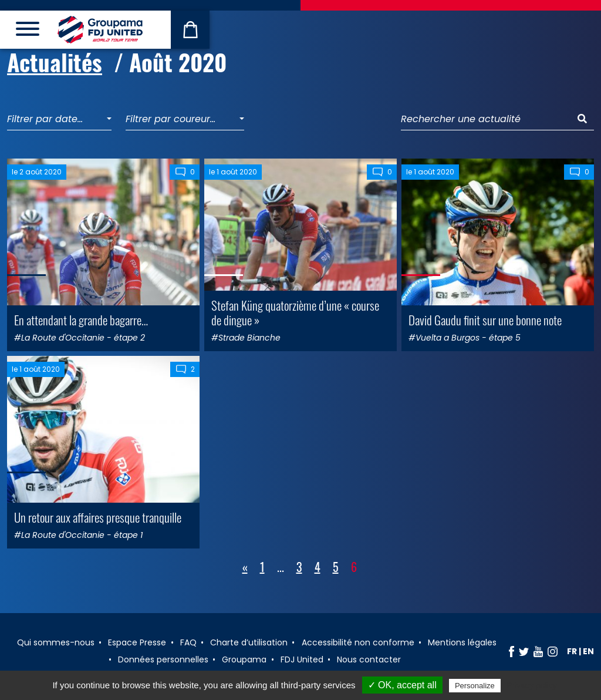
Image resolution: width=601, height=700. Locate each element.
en (588, 651)
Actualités (55, 62)
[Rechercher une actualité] (486, 120)
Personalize (475, 686)
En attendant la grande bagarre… (81, 320)
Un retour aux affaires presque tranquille (98, 517)
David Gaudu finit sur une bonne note (485, 320)
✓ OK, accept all (402, 685)
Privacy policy (532, 685)
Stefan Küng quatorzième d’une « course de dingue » (295, 312)
